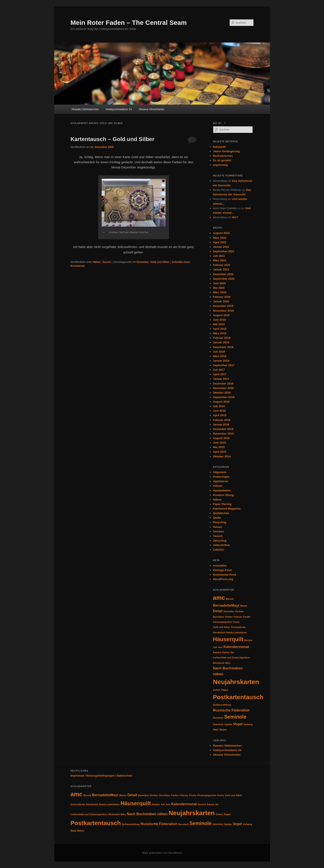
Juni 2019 (219, 320)
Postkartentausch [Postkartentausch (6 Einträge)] (238, 697)
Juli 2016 (219, 406)
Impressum (77, 776)
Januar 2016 (221, 425)
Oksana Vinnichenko (152, 109)
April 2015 (220, 452)
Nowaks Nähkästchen (85, 109)
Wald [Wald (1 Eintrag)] (216, 730)
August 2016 (221, 402)
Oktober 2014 (222, 456)
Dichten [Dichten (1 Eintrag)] (239, 611)
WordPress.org (223, 579)
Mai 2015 (219, 447)
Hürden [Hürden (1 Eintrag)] (248, 640)
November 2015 (223, 434)
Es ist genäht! (222, 160)
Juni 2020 (219, 283)
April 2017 (220, 374)
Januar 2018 (221, 361)
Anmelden (220, 566)
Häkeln (218, 486)
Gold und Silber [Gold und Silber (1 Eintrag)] (222, 627)
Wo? (235, 217)
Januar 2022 (221, 247)
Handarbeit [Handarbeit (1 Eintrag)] (219, 633)
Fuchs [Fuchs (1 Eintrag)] (236, 622)
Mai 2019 (219, 324)
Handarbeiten (222, 491)
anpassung (220, 165)
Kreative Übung (223, 495)
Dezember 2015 (223, 429)
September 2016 (224, 397)
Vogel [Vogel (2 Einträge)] (238, 724)
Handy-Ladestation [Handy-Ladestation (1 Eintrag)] (236, 633)
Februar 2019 (222, 338)
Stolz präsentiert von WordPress (162, 853)
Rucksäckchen (223, 156)
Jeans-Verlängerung (226, 151)
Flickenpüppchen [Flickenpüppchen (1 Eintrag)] (223, 622)
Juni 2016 (219, 411)
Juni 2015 (219, 443)
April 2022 (220, 242)
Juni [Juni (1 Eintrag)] (220, 647)
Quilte (217, 518)
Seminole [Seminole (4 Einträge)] (235, 717)
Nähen (97, 262)
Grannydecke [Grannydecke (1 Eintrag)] (238, 627)
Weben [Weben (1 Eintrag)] (223, 730)
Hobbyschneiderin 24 (119, 109)
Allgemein (220, 472)
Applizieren (221, 481)
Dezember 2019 (223, 306)
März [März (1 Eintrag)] (228, 663)
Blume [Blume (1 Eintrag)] (244, 606)
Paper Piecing (222, 504)
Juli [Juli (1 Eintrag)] (215, 647)
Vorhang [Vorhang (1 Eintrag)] (248, 724)
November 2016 (223, 388)
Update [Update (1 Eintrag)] (228, 724)
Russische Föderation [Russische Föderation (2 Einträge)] (231, 710)
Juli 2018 (219, 352)
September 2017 (224, 365)
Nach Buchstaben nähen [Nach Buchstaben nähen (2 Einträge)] (147, 814)
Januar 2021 (221, 269)
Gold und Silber (160, 262)
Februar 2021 (222, 265)
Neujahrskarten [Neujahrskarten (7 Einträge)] (236, 682)
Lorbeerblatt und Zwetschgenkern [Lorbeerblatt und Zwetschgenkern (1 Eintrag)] (232, 658)
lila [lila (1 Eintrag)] (232, 652)
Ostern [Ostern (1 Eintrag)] (217, 690)
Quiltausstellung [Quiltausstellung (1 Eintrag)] (222, 705)
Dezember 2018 (223, 347)
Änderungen (221, 477)
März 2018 (220, 356)
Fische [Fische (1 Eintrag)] (247, 617)
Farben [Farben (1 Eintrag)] (229, 617)
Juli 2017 (219, 370)
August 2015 (221, 438)
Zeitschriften (221, 545)
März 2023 (220, 238)
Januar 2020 (221, 301)
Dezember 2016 (223, 384)
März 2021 (220, 260)
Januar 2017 (221, 379)
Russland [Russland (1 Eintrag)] (218, 718)
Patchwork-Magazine (227, 509)
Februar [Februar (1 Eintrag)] (238, 617)
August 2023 (221, 233)
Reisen (218, 527)
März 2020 (220, 292)
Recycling (220, 522)
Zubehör (219, 550)
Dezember (143, 262)
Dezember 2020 (223, 274)
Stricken (219, 531)
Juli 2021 (219, 256)
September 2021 (224, 251)
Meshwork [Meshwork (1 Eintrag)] (219, 663)
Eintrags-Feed (222, 570)
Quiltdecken (221, 513)
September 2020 (224, 279)
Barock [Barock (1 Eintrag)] (230, 599)
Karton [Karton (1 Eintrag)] (226, 652)
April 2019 (220, 329)
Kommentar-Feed (225, 575)
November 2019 (223, 311)
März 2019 (220, 333)
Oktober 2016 (222, 393)
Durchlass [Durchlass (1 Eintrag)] (219, 617)
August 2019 (221, 315)
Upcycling (220, 541)
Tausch (107, 262)
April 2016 (220, 415)
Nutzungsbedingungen (101, 776)
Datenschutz (124, 776)
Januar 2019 (221, 342)
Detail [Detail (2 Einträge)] (218, 611)
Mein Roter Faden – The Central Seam (129, 23)
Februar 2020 (222, 297)
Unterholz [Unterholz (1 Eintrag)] (218, 724)
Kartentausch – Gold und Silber (113, 139)
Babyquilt (219, 147)
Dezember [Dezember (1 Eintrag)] (229, 611)
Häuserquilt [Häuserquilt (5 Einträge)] (228, 639)
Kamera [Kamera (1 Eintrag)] (217, 652)
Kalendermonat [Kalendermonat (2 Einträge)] (236, 647)
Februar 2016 (222, 420)
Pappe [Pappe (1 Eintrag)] (225, 690)
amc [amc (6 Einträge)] (219, 598)
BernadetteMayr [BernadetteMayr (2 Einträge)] (226, 605)
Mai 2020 (219, 288)
